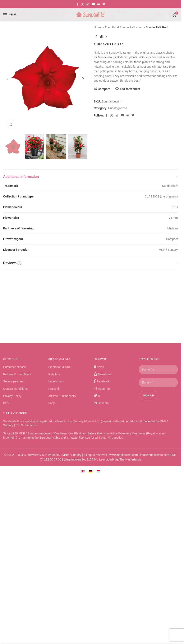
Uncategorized (118, 108)
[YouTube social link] (93, 4)
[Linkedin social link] (99, 4)
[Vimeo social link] (104, 4)
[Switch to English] (83, 619)
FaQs (52, 551)
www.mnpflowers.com (123, 603)
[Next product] (106, 36)
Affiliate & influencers (62, 544)
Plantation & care (59, 515)
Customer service (15, 515)
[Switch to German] (91, 619)
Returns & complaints (17, 522)
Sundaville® (11, 569)
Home (98, 27)
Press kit (54, 536)
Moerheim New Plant (67, 581)
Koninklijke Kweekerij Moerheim (124, 581)
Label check (56, 529)
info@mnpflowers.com (155, 603)
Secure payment (14, 529)
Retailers (54, 522)
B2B (6, 551)
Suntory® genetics (111, 585)
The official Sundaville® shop (123, 27)
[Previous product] (96, 36)
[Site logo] (91, 14)
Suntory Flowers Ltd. (87, 569)
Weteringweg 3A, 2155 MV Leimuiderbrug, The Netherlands (102, 607)
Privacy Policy (12, 544)
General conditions (15, 536)
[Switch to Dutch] (98, 619)
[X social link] (83, 4)
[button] (7, 182)
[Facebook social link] (77, 4)
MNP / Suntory (28, 581)
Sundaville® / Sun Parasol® (42, 603)
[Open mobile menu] (10, 15)
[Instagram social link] (88, 4)
